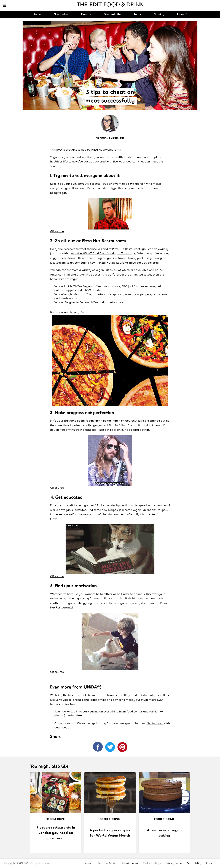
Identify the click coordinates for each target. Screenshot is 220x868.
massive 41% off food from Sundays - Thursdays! (104, 254)
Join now (60, 712)
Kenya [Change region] (210, 863)
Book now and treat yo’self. (69, 312)
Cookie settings (152, 863)
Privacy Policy (174, 863)
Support (88, 863)
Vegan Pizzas (104, 270)
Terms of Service (108, 863)
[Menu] (5, 6)
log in (75, 712)
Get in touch (155, 724)
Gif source (57, 232)
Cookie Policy (130, 863)
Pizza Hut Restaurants (127, 249)
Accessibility (194, 863)
